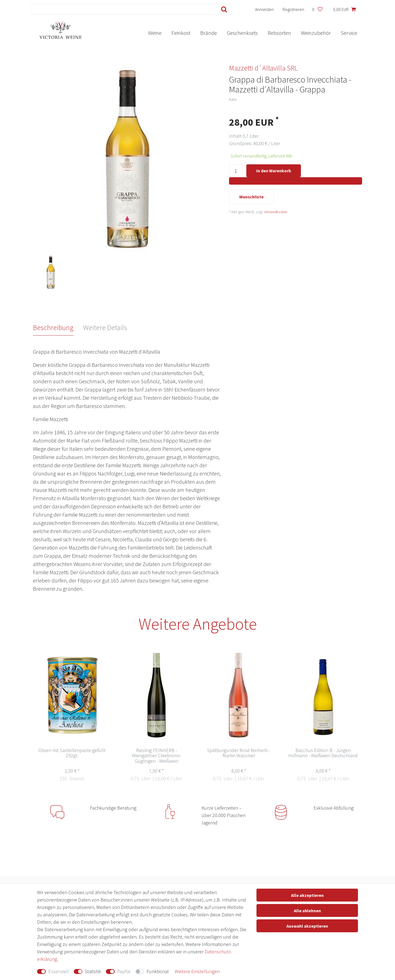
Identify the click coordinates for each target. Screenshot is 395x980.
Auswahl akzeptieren (307, 926)
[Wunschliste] (317, 9)
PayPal (124, 971)
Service (349, 33)
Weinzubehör (316, 33)
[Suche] (223, 9)
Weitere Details (105, 327)
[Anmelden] (265, 9)
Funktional (158, 971)
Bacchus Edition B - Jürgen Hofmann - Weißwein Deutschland (323, 753)
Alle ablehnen (307, 911)
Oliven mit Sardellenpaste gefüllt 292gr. (72, 753)
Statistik (93, 971)
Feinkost (181, 33)
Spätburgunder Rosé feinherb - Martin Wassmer (239, 753)
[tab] (58, 328)
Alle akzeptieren (307, 895)
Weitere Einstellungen (197, 971)
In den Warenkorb (274, 171)
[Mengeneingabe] (236, 171)
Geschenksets (242, 33)
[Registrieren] (294, 9)
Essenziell (59, 971)
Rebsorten (279, 33)
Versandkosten (276, 212)
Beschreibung (53, 327)
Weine (155, 33)
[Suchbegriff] (123, 9)
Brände (209, 33)
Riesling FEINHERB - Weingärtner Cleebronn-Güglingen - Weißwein (156, 756)
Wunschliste (251, 197)
